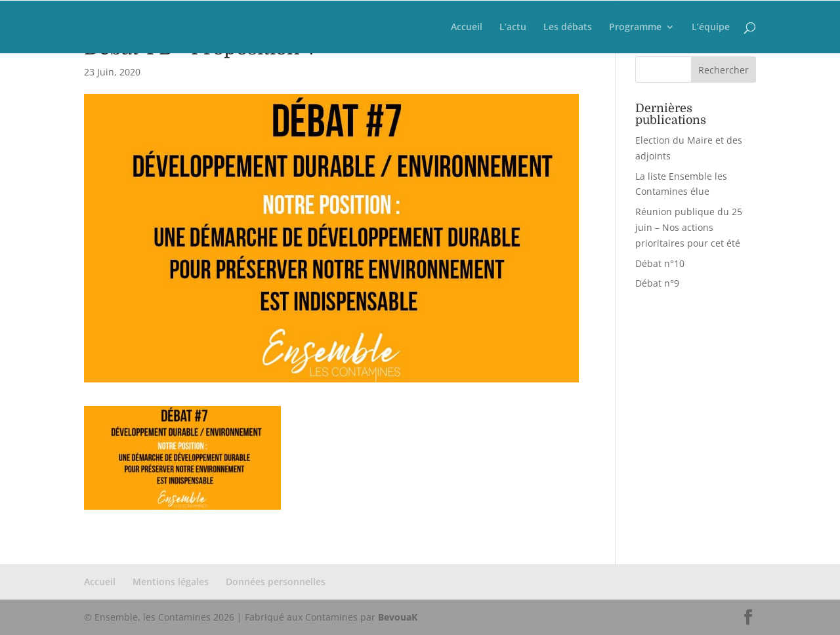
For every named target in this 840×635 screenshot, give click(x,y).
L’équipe (711, 28)
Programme (635, 28)
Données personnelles (276, 582)
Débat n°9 (657, 283)
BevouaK (398, 617)
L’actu (513, 28)
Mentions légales (171, 582)
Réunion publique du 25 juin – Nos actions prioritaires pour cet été (689, 227)
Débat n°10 (660, 263)
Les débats (568, 28)
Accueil (467, 28)
